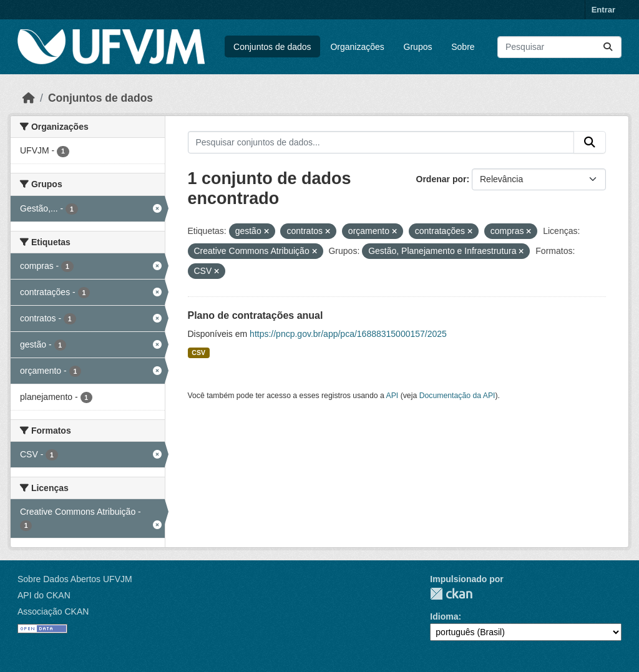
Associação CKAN (53, 611)
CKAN (451, 594)
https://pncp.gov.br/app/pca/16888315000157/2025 (348, 334)
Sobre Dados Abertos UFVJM (75, 579)
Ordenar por (441, 179)
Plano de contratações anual (256, 315)
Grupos (418, 47)
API (393, 396)
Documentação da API (457, 396)
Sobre (463, 47)
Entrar (603, 10)
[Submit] (608, 47)
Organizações (357, 47)
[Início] (29, 98)
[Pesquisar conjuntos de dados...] (559, 47)
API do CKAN (44, 595)
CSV (198, 353)
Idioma (444, 616)
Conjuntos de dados (272, 47)
